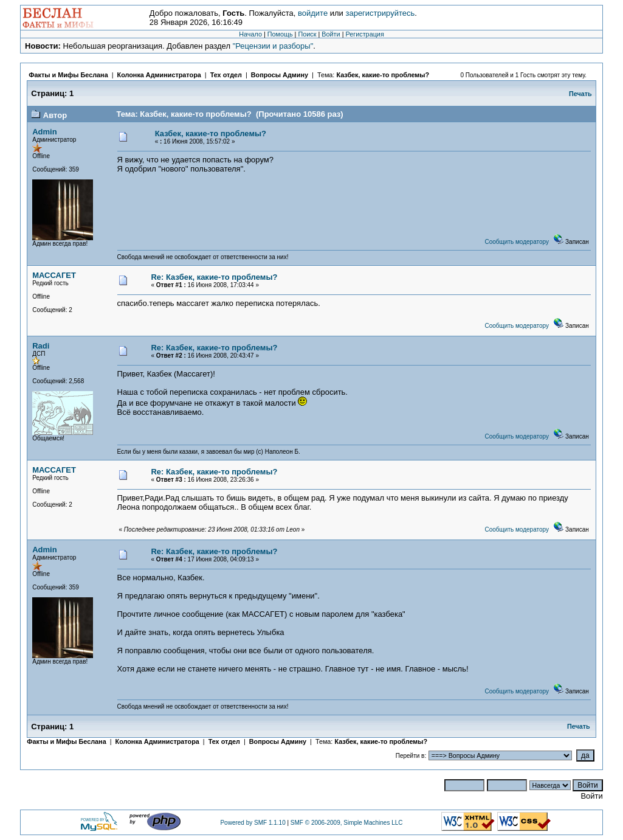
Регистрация (364, 34)
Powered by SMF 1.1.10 (253, 823)
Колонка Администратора (159, 75)
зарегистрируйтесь (380, 13)
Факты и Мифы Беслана (68, 75)
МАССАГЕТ (54, 275)
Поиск (307, 34)
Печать (580, 94)
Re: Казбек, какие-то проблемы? (214, 277)
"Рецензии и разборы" (273, 46)
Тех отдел (226, 75)
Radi (41, 346)
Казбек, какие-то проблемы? (383, 75)
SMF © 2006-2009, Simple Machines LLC (347, 823)
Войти (331, 34)
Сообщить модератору (517, 242)
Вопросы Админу (280, 75)
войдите (313, 13)
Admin (44, 132)
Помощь (280, 34)
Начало (250, 34)
